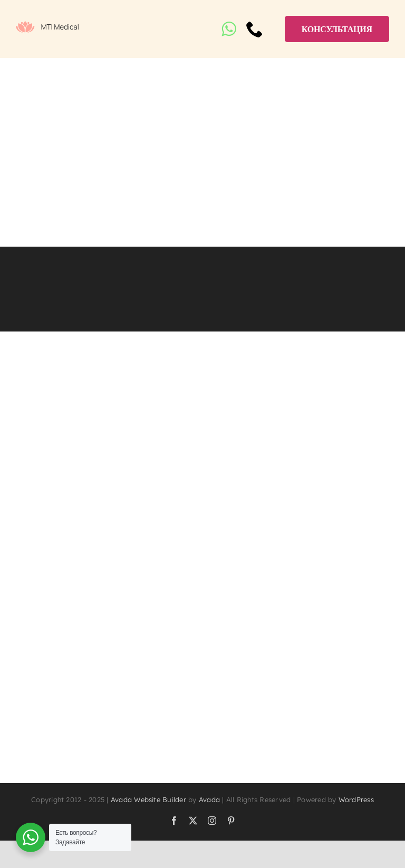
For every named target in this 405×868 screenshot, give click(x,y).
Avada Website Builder (148, 799)
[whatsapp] (229, 29)
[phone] (255, 29)
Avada (209, 799)
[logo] (47, 25)
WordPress (356, 799)
